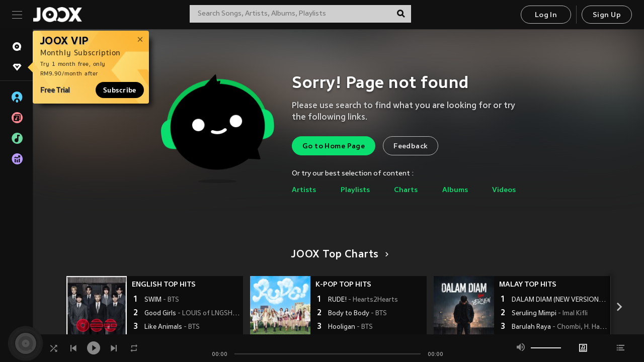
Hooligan (350, 327)
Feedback (411, 147)
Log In (546, 15)
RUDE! (363, 300)
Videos (504, 190)
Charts (406, 190)
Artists (304, 190)
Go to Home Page (334, 147)
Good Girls (192, 314)
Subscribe (120, 90)
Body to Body (357, 314)
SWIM (162, 300)
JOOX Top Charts (338, 255)
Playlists (355, 190)
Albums (455, 190)
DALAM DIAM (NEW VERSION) (560, 300)
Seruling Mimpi (550, 314)
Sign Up (607, 15)
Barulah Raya (560, 327)
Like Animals (172, 327)
